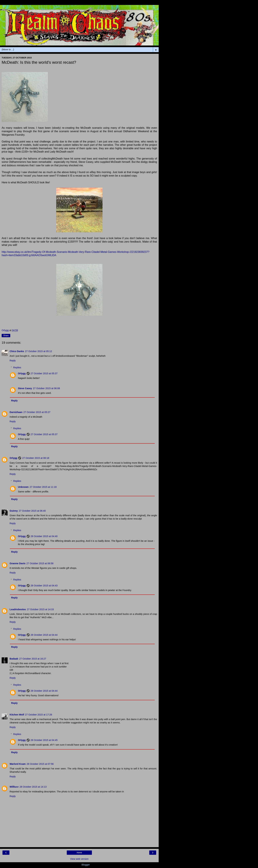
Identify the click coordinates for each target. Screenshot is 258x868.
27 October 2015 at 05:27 (37, 412)
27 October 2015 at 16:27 (33, 659)
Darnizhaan (16, 412)
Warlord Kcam (18, 764)
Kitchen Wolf (17, 715)
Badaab (14, 659)
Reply (13, 361)
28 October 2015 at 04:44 (44, 635)
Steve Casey (25, 388)
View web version (79, 859)
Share (6, 336)
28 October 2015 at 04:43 (44, 586)
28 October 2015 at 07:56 (40, 764)
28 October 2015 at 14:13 (33, 787)
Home (79, 853)
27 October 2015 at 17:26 (39, 715)
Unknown (23, 487)
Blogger (86, 865)
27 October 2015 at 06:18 (36, 458)
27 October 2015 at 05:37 (44, 373)
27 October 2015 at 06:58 (40, 563)
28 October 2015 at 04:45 (44, 740)
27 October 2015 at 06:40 (32, 511)
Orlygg (22, 373)
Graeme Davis (18, 563)
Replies (17, 367)
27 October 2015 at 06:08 (46, 388)
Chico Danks (17, 351)
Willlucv (14, 787)
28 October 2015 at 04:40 (44, 536)
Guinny (14, 511)
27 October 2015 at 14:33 (40, 609)
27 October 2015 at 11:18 (43, 487)
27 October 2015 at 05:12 (38, 351)
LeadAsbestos (18, 609)
